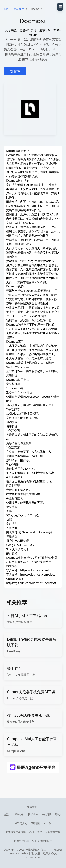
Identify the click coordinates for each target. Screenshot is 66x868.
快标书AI (33, 814)
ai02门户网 (21, 823)
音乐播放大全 (53, 832)
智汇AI (7, 814)
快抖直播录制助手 (42, 841)
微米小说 (20, 814)
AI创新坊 (46, 814)
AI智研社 (36, 823)
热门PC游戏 (36, 832)
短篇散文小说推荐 (16, 832)
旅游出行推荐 (21, 841)
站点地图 (36, 853)
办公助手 (19, 9)
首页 (6, 9)
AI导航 (48, 823)
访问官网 (15, 71)
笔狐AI (59, 814)
